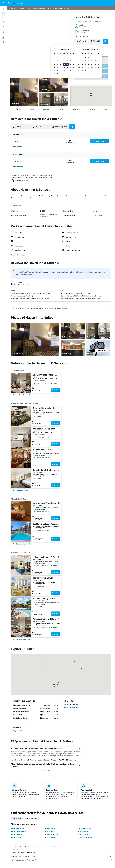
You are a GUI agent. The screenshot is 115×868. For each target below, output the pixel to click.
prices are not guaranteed (54, 847)
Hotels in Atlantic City (52, 834)
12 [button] (64, 64)
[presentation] (61, 119)
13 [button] (67, 64)
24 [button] (58, 71)
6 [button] (67, 61)
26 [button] (64, 71)
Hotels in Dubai (50, 832)
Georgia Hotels (38, 8)
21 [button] (71, 67)
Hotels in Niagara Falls (85, 837)
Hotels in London (83, 834)
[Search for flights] (3, 9)
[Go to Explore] (3, 26)
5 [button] (64, 61)
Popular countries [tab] (31, 819)
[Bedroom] (24, 92)
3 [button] (58, 61)
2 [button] (54, 61)
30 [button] (54, 74)
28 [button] (71, 71)
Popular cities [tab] (17, 819)
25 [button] (61, 71)
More (13, 200)
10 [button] (58, 64)
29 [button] (74, 71)
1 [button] (74, 58)
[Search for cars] (3, 18)
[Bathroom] (53, 100)
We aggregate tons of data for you (62, 856)
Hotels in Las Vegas (18, 829)
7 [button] (71, 61)
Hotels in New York (17, 834)
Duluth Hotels (52, 8)
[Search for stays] (3, 14)
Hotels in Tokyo (16, 837)
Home (12, 8)
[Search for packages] (3, 22)
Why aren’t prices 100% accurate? (62, 860)
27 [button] (67, 71)
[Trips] (3, 32)
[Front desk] (73, 348)
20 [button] (67, 67)
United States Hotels (21, 8)
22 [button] (74, 67)
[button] (3, 3)
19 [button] (64, 67)
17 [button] (58, 67)
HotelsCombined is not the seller (62, 853)
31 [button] (58, 74)
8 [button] (74, 61)
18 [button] (61, 67)
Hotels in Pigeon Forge (19, 832)
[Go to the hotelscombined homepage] (15, 3)
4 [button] (61, 61)
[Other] (98, 348)
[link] (22, 395)
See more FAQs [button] (46, 771)
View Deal (55, 390)
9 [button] (54, 64)
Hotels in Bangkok (51, 837)
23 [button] (54, 71)
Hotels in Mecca (50, 829)
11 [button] (61, 64)
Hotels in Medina (83, 832)
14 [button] (71, 64)
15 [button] (74, 64)
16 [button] (54, 67)
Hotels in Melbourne (85, 829)
